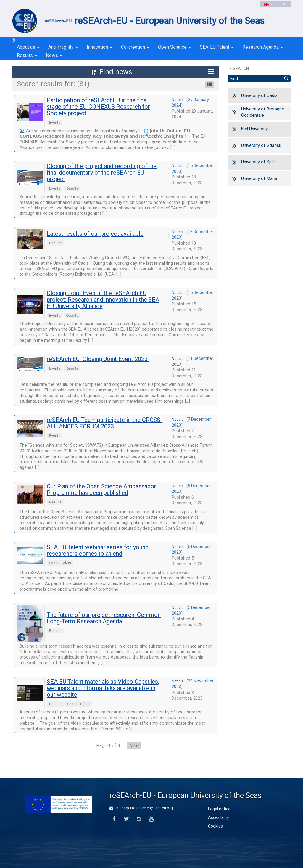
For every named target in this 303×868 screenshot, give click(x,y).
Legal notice (219, 809)
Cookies (215, 826)
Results (27, 55)
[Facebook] (114, 819)
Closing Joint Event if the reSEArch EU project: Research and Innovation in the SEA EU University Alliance (103, 300)
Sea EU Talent (60, 563)
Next (134, 746)
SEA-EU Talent (217, 47)
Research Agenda (263, 47)
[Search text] (255, 79)
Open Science (174, 47)
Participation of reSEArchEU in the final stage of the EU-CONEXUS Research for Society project (98, 107)
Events (55, 122)
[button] (116, 72)
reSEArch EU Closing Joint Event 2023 (98, 359)
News (54, 55)
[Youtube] (151, 819)
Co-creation (135, 47)
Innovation (99, 47)
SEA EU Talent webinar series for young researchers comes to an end (98, 550)
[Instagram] (139, 819)
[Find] (286, 79)
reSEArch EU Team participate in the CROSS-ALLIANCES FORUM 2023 (105, 423)
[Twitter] (126, 819)
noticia (178, 100)
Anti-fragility (63, 47)
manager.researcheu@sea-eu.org (141, 808)
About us (28, 47)
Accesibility (219, 817)
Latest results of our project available (95, 234)
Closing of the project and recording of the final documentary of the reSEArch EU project (102, 173)
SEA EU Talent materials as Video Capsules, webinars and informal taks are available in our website (103, 688)
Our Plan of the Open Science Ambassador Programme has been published (101, 490)
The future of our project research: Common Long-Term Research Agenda (104, 618)
